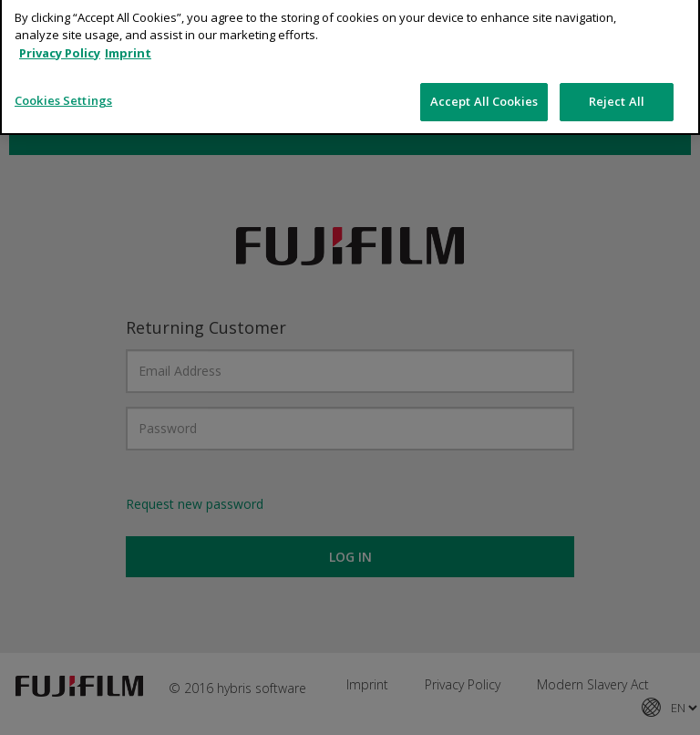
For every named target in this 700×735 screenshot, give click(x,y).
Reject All (617, 88)
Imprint (128, 40)
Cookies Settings (63, 88)
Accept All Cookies (484, 88)
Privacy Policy (60, 40)
